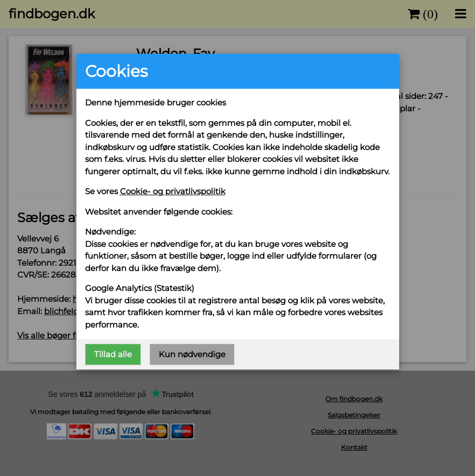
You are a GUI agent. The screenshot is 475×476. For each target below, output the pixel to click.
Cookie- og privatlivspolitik (173, 191)
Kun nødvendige (192, 354)
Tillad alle (113, 354)
